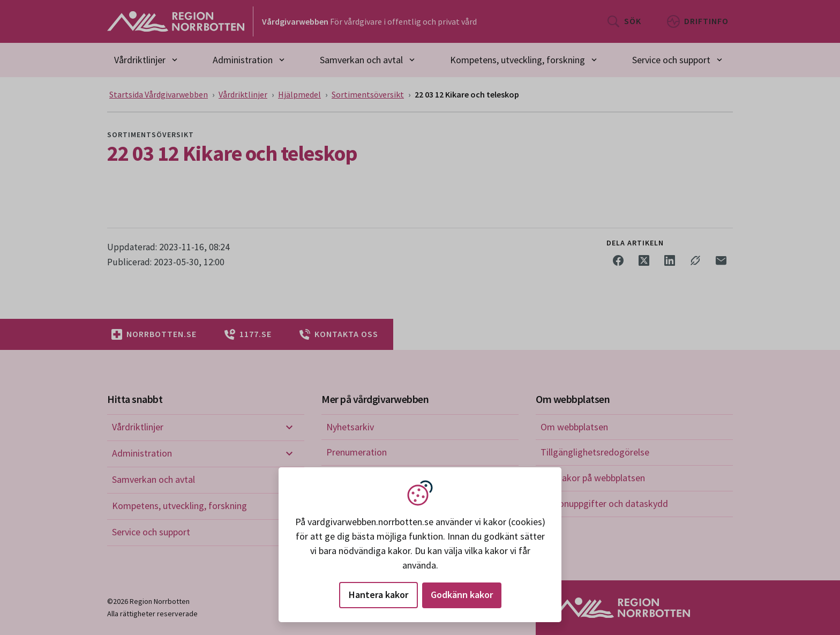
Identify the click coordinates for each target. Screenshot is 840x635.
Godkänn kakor (462, 595)
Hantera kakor (378, 595)
